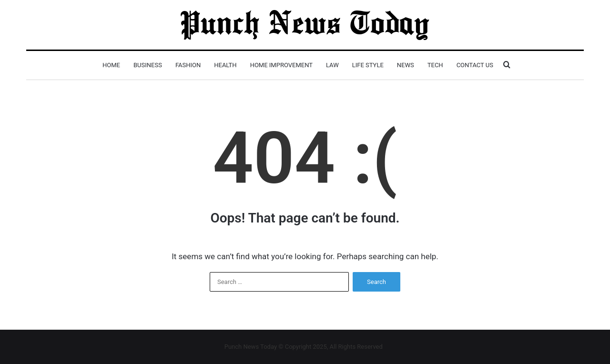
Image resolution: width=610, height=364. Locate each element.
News (406, 65)
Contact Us (475, 65)
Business (148, 65)
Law (332, 65)
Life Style (368, 65)
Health (225, 65)
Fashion (188, 65)
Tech (435, 65)
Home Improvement (281, 65)
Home (111, 65)
